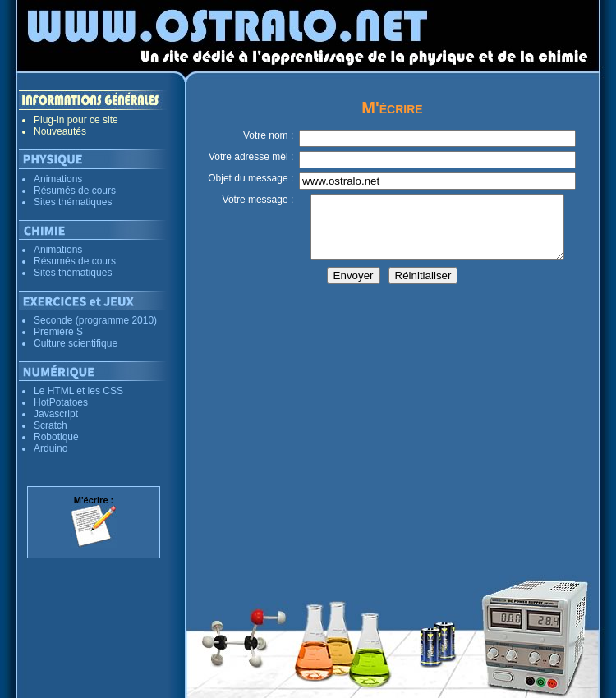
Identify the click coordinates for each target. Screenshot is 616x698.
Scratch (51, 425)
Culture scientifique (76, 343)
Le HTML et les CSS (78, 391)
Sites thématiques (73, 202)
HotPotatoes (61, 402)
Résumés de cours (75, 191)
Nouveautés (60, 131)
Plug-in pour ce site (76, 120)
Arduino (51, 448)
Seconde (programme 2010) (95, 320)
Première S (58, 332)
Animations (58, 179)
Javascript (56, 414)
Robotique (56, 437)
